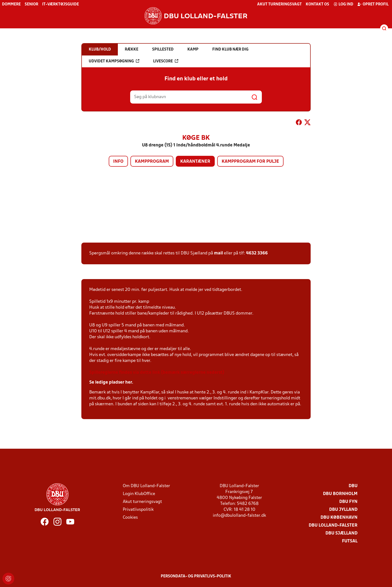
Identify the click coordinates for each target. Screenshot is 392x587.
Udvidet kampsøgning (114, 61)
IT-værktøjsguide (61, 4)
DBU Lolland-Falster (333, 525)
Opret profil (373, 4)
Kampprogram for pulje (250, 162)
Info (118, 162)
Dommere (11, 4)
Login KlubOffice (139, 494)
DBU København (339, 518)
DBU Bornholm (340, 494)
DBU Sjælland (341, 533)
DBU (353, 486)
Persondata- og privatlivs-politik (196, 576)
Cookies (130, 518)
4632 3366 (257, 253)
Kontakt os (317, 4)
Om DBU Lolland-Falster (146, 486)
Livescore (166, 61)
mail (218, 253)
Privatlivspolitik (138, 510)
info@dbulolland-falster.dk (239, 516)
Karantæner (195, 162)
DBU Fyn (348, 502)
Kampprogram (152, 162)
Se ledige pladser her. (111, 382)
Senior (31, 4)
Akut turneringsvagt (279, 4)
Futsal (350, 541)
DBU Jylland (343, 510)
